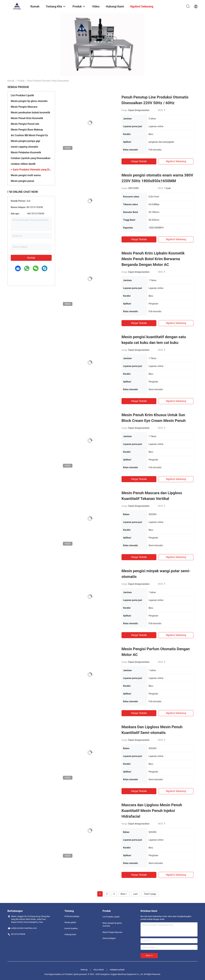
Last (135, 894)
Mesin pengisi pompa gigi (25, 141)
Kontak (31, 258)
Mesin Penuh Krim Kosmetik (27, 118)
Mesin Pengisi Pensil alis (25, 124)
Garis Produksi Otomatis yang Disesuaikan (32, 170)
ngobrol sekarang (176, 161)
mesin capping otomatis (24, 147)
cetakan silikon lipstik (23, 164)
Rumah (11, 81)
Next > (124, 894)
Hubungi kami (70, 934)
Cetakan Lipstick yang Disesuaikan (31, 158)
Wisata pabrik (70, 922)
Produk (21, 81)
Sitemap (84, 970)
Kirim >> (149, 956)
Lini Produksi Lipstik (22, 95)
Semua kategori (109, 938)
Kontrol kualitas (71, 928)
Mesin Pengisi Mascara (24, 107)
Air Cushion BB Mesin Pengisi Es (29, 135)
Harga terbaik (139, 161)
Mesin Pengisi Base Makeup (27, 130)
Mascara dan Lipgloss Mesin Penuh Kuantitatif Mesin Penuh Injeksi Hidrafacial (152, 811)
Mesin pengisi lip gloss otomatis (29, 101)
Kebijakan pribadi (117, 970)
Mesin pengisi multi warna (26, 175)
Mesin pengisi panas (22, 181)
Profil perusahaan (72, 916)
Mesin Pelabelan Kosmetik (26, 152)
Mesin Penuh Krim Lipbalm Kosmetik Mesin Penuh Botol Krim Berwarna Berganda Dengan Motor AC (153, 259)
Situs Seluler (99, 970)
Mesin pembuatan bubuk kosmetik (30, 112)
